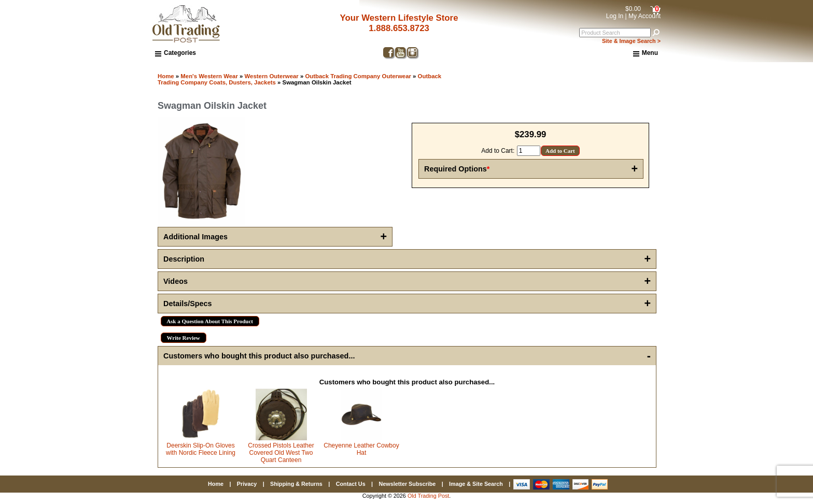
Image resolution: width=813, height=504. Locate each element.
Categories (176, 53)
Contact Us (351, 484)
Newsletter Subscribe (407, 484)
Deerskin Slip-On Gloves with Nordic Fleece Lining (201, 449)
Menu (646, 53)
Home (166, 76)
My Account (644, 16)
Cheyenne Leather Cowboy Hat (361, 449)
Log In (615, 16)
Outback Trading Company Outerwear (358, 76)
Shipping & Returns (296, 484)
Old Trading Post (428, 496)
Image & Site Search (476, 484)
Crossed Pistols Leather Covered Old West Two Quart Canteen (281, 453)
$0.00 (633, 9)
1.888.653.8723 (399, 28)
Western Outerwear (272, 76)
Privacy (247, 484)
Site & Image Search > (631, 41)
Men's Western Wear (209, 76)
